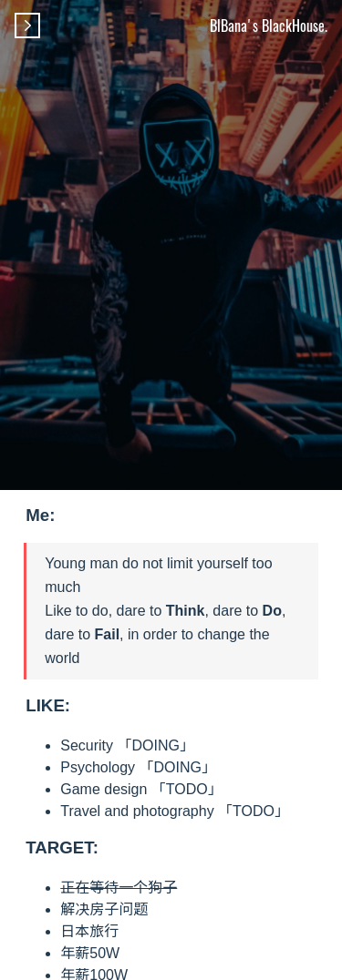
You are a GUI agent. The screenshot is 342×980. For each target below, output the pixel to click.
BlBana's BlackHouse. (269, 26)
